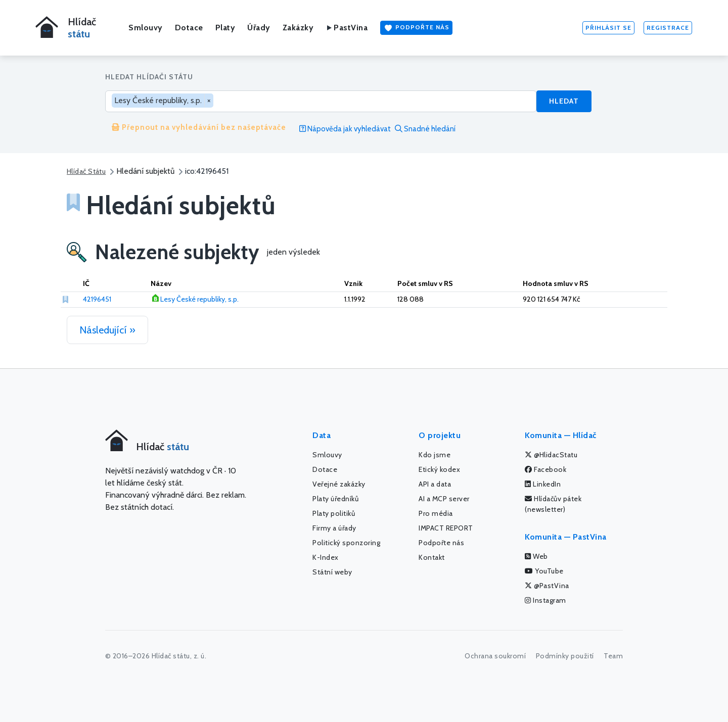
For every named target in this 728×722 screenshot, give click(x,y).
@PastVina (547, 586)
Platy (225, 28)
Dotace (189, 28)
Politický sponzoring (346, 543)
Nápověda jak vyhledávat (345, 129)
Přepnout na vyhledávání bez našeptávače (199, 127)
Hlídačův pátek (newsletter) (553, 504)
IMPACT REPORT (446, 528)
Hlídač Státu (86, 171)
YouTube (544, 571)
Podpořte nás (416, 28)
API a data (435, 484)
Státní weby (332, 572)
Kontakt (432, 557)
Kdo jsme (435, 455)
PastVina (347, 28)
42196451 (97, 299)
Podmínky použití (565, 656)
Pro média (436, 513)
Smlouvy (146, 28)
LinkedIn (543, 484)
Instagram (545, 600)
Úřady (259, 28)
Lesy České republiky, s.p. (199, 299)
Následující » (107, 330)
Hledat (564, 101)
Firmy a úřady (334, 528)
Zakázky (298, 28)
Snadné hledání (425, 129)
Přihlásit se (608, 28)
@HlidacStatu (551, 455)
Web (536, 556)
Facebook (545, 469)
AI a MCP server (444, 499)
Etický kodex (439, 469)
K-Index (326, 557)
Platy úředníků (335, 499)
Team (613, 656)
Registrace (668, 28)
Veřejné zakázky (339, 484)
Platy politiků (334, 513)
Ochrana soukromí (495, 656)
